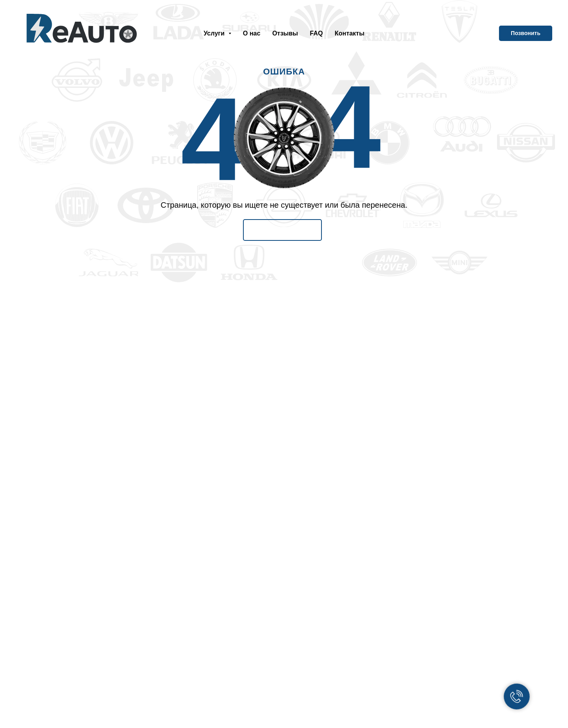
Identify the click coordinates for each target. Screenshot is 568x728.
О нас (252, 33)
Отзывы (285, 33)
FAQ (317, 33)
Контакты (349, 33)
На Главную (283, 230)
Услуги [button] (215, 33)
